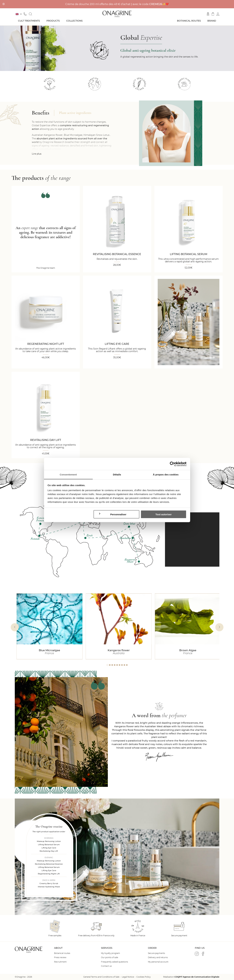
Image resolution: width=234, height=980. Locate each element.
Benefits (41, 113)
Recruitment (60, 962)
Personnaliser (112, 514)
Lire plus (37, 154)
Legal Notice (128, 977)
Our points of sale (110, 957)
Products (53, 21)
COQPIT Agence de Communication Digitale (197, 977)
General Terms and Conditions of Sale (101, 977)
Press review (60, 957)
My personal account (158, 962)
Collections (74, 21)
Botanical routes (189, 21)
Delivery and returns (158, 957)
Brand (212, 21)
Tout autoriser (164, 514)
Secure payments (156, 953)
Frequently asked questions (114, 962)
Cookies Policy (144, 977)
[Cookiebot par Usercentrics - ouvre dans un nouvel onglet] (172, 464)
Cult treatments (29, 21)
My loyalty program (111, 953)
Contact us (106, 966)
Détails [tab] (117, 475)
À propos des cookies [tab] (166, 475)
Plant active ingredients (75, 113)
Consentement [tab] (68, 475)
